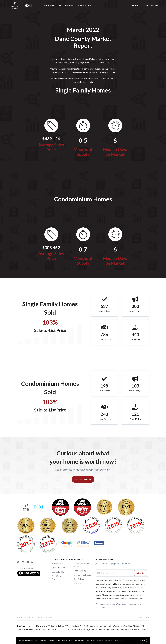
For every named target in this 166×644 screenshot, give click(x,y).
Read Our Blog (80, 571)
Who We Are (57, 564)
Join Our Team (85, 5)
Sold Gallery (79, 579)
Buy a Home (49, 5)
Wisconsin (78, 583)
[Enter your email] (116, 573)
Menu (135, 6)
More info (122, 640)
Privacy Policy (143, 617)
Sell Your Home (66, 5)
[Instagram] (32, 562)
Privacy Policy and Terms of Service (128, 599)
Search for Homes (60, 572)
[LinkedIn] (23, 562)
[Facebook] (18, 562)
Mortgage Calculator (83, 575)
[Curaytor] (29, 575)
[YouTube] (28, 562)
